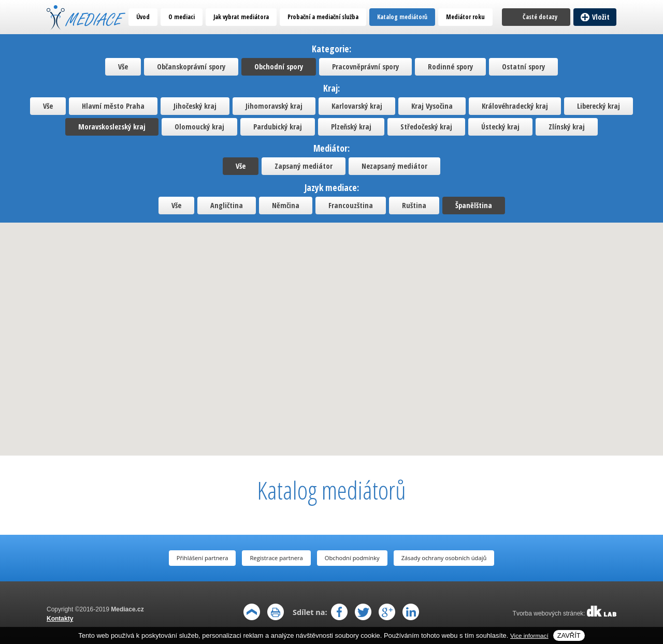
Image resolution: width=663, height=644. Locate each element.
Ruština (414, 205)
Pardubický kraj (278, 127)
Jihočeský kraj (195, 106)
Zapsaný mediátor (304, 166)
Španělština (474, 205)
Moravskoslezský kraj (112, 127)
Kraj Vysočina (432, 106)
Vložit (601, 17)
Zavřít (569, 635)
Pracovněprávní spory (365, 67)
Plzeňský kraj (351, 127)
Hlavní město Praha (113, 106)
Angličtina (227, 205)
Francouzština (351, 205)
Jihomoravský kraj (274, 106)
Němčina (286, 205)
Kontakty (60, 619)
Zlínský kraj (567, 127)
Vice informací (529, 635)
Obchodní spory (279, 67)
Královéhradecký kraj (515, 106)
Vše (123, 67)
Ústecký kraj (500, 127)
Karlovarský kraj (357, 106)
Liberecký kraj (599, 106)
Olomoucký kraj (199, 127)
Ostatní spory (523, 67)
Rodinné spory (450, 67)
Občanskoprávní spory (191, 67)
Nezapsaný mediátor (394, 166)
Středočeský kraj (426, 127)
